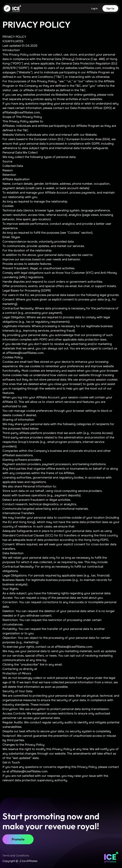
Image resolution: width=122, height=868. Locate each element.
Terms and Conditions (16, 856)
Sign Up (110, 8)
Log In (94, 8)
